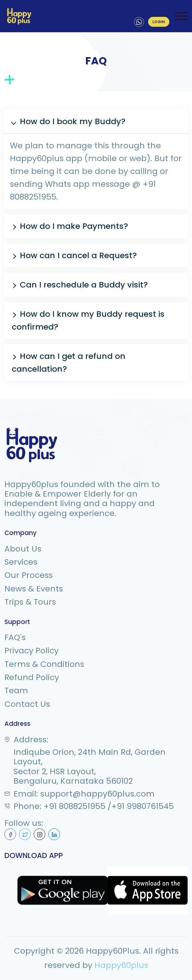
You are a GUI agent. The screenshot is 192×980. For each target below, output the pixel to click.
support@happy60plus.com (97, 794)
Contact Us (27, 704)
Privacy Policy (31, 651)
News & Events (34, 589)
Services (21, 562)
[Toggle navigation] (181, 16)
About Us (23, 549)
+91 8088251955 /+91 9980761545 (109, 806)
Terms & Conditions (44, 664)
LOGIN (159, 22)
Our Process (29, 575)
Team (16, 691)
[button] (96, 121)
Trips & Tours (30, 602)
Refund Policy (32, 678)
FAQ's (15, 638)
